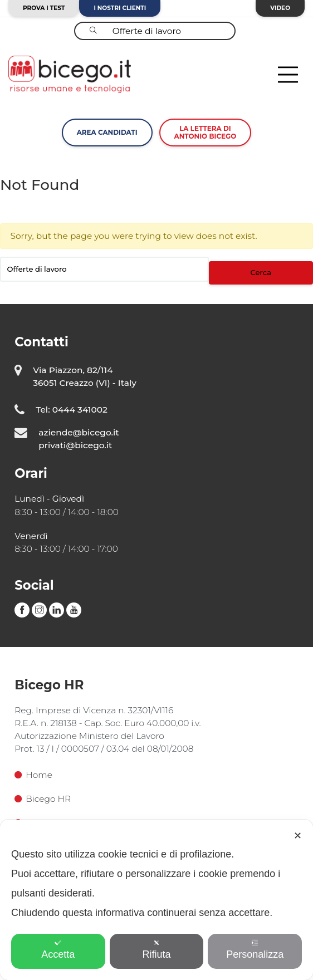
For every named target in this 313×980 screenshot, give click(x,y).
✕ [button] (298, 836)
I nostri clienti (120, 8)
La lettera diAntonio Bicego (206, 132)
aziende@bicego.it (79, 432)
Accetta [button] (58, 950)
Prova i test (44, 8)
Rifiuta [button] (156, 950)
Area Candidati (107, 132)
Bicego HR (43, 799)
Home (33, 775)
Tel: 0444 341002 (72, 410)
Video (280, 8)
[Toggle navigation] (288, 74)
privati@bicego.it (75, 445)
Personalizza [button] (255, 950)
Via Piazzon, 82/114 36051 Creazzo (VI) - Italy (85, 376)
